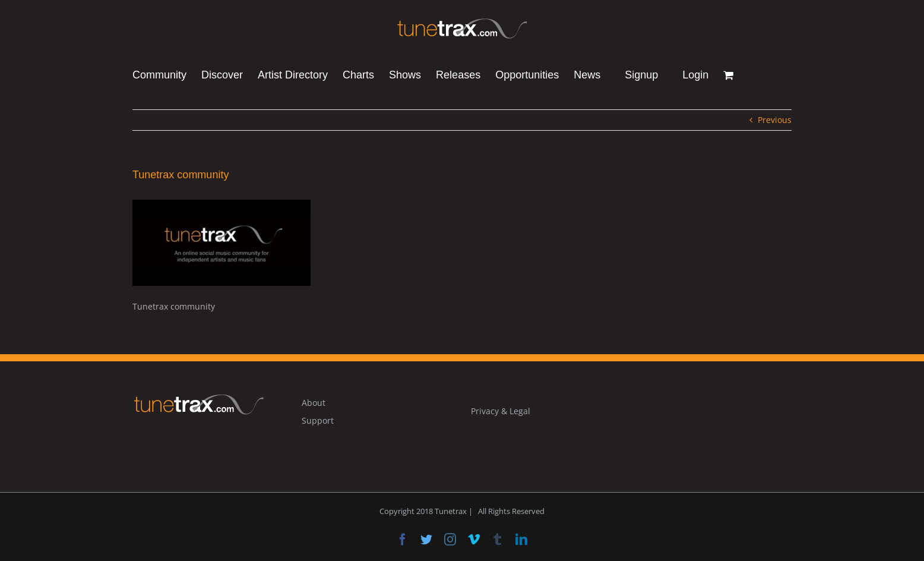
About (314, 403)
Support (318, 420)
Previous (775, 120)
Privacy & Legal (501, 411)
